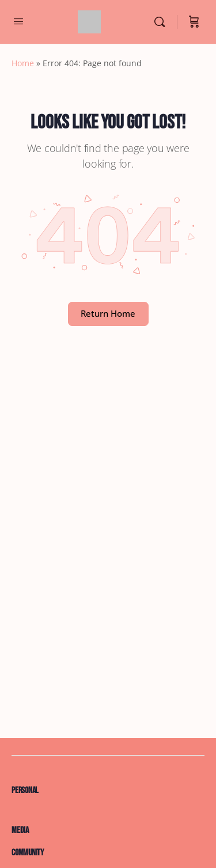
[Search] (162, 22)
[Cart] (194, 22)
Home (23, 63)
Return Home (108, 313)
